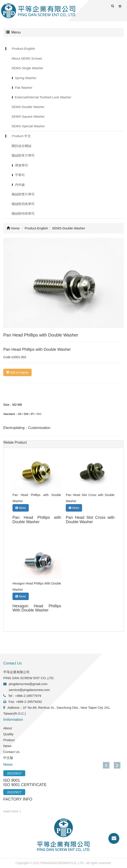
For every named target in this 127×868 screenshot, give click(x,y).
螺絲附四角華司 (23, 204)
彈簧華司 (21, 165)
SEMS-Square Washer (28, 116)
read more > (12, 811)
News (7, 746)
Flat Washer (24, 88)
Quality (8, 734)
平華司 (20, 175)
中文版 (8, 758)
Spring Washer (26, 78)
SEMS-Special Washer (28, 126)
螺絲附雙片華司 (23, 194)
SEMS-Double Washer (28, 107)
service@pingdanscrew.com (29, 690)
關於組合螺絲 (21, 146)
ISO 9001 (12, 780)
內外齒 (20, 185)
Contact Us (11, 752)
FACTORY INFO (18, 799)
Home (13, 228)
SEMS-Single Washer (28, 68)
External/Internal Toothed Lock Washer (43, 97)
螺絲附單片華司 (23, 155)
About (8, 728)
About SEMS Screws (27, 58)
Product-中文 (21, 136)
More (21, 508)
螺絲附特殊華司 (23, 213)
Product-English (23, 49)
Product (9, 740)
